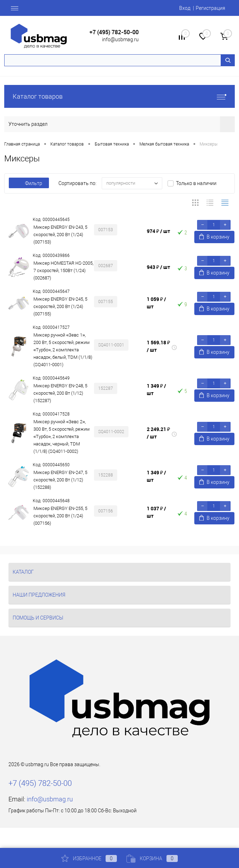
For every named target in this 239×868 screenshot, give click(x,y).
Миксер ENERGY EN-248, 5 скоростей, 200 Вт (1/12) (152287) (60, 393)
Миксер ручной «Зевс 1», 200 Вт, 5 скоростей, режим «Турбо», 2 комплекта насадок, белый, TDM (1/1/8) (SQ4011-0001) (63, 350)
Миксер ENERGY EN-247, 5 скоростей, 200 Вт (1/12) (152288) (60, 480)
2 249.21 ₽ (158, 433)
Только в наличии (196, 183)
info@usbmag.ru (120, 39)
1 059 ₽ (156, 303)
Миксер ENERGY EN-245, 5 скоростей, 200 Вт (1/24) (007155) (60, 306)
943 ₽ (158, 267)
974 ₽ (158, 231)
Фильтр (29, 183)
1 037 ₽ (156, 512)
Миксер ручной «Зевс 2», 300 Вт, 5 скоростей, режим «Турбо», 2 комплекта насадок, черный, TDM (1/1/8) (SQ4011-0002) (62, 436)
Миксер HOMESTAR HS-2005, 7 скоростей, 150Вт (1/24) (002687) (63, 270)
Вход (185, 8)
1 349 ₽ (156, 389)
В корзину (214, 237)
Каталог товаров (120, 96)
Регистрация (210, 8)
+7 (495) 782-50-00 (114, 32)
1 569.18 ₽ (158, 346)
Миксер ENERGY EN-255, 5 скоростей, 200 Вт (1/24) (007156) (60, 516)
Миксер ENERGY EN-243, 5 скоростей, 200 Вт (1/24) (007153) (60, 235)
